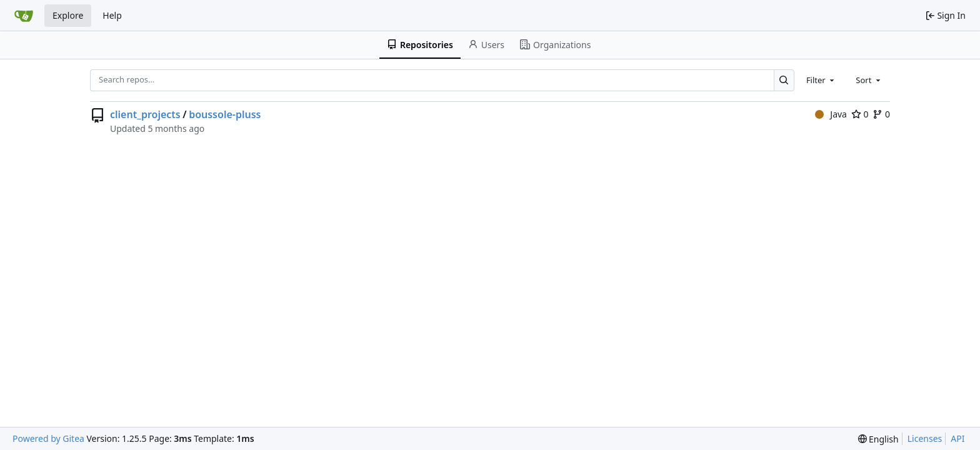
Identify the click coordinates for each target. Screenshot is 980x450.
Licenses (925, 438)
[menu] (878, 439)
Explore (68, 15)
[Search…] (784, 80)
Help (112, 15)
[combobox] (821, 80)
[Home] (24, 16)
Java (831, 114)
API (957, 438)
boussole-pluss (225, 114)
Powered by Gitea (48, 438)
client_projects (145, 114)
